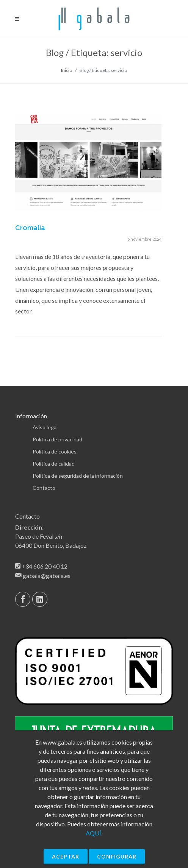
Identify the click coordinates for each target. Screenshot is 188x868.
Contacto (44, 488)
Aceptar (66, 856)
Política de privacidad (57, 439)
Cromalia (30, 228)
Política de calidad (54, 464)
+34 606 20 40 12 (45, 566)
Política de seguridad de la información (78, 476)
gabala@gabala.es (47, 576)
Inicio (67, 70)
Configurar (117, 856)
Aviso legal (45, 427)
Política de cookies (55, 451)
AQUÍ (93, 833)
